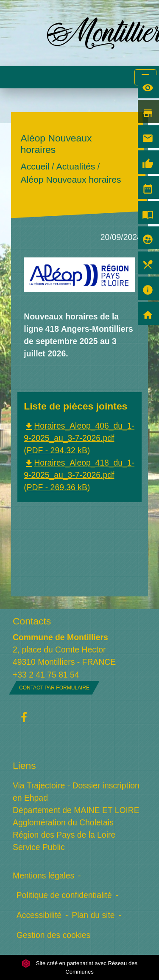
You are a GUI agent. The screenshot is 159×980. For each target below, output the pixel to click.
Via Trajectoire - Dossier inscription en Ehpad (76, 792)
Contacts (32, 621)
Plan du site (93, 915)
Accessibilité (39, 915)
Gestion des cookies (53, 935)
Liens (24, 765)
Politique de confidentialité (64, 895)
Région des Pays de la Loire (64, 835)
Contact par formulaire (54, 688)
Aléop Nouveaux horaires (71, 180)
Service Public (39, 847)
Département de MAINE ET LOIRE (76, 810)
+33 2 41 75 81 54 (46, 675)
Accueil (35, 166)
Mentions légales (43, 876)
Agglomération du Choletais (63, 822)
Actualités (76, 166)
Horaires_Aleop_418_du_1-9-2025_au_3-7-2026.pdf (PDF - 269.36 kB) (79, 475)
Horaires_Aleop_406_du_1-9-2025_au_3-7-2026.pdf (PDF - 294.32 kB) (79, 438)
